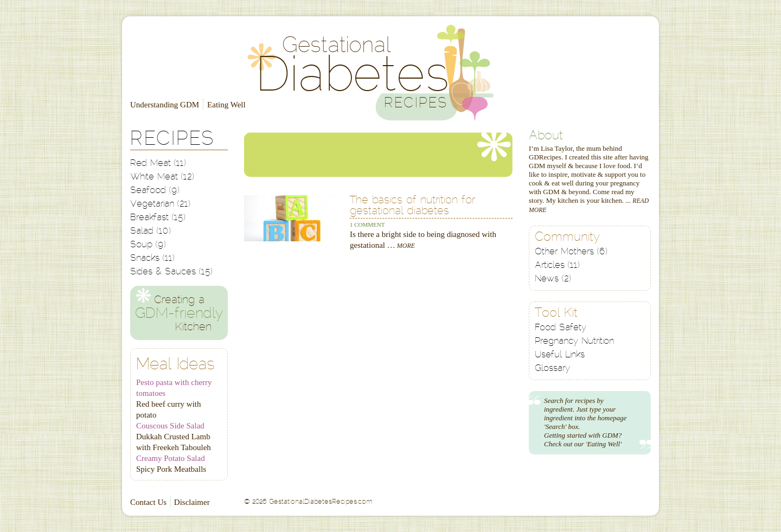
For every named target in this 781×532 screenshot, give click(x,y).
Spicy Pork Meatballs (171, 469)
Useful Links (560, 355)
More (405, 246)
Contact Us (148, 502)
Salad (151, 231)
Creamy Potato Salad (171, 458)
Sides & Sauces (171, 272)
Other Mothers (571, 252)
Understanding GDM (165, 105)
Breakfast (158, 218)
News (553, 279)
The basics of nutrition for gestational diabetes (412, 206)
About (546, 136)
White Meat (162, 177)
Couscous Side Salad (170, 426)
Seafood (155, 191)
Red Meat (158, 164)
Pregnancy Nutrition (574, 341)
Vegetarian (160, 204)
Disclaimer (192, 502)
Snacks (152, 258)
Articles (557, 265)
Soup (148, 245)
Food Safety (561, 328)
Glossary (552, 368)
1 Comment (367, 225)
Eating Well (226, 105)
